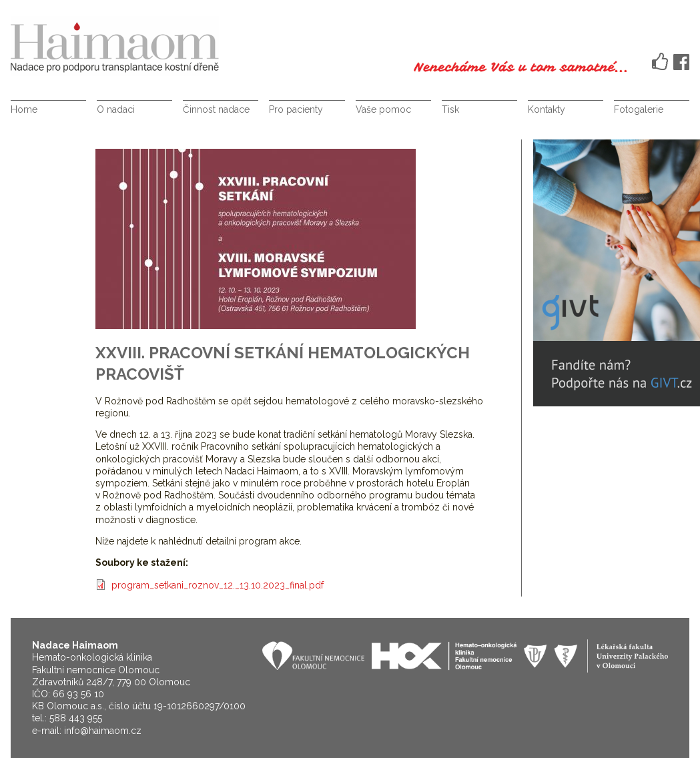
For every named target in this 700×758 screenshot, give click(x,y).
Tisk (450, 109)
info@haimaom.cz (103, 731)
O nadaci (116, 109)
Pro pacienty (296, 109)
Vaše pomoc (383, 109)
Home (24, 109)
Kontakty (547, 109)
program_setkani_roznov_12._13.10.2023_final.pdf (218, 585)
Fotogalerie (639, 109)
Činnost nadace (216, 109)
